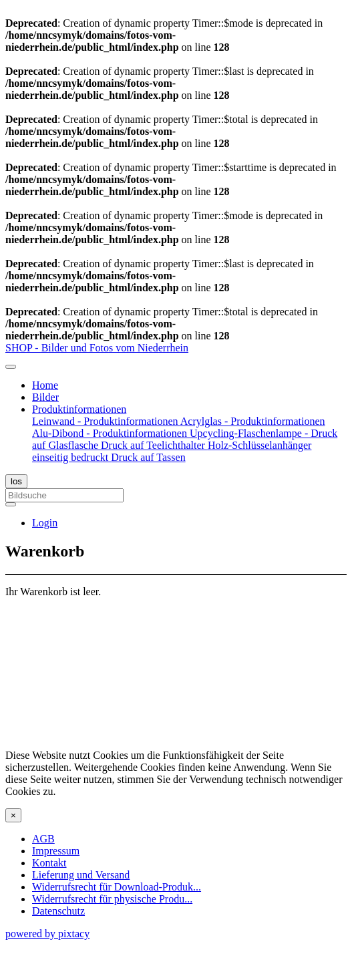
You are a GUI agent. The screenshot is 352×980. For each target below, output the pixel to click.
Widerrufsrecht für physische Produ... (112, 899)
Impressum (56, 851)
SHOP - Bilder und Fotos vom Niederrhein (97, 348)
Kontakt (49, 863)
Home (45, 385)
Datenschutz (58, 911)
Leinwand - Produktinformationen (106, 421)
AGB (43, 839)
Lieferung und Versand (81, 875)
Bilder (45, 397)
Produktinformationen (79, 409)
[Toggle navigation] (11, 367)
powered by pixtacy (47, 934)
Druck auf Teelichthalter (154, 445)
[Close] (13, 815)
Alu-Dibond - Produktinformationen (111, 433)
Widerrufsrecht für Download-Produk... (117, 887)
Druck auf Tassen (148, 457)
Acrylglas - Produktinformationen (253, 421)
